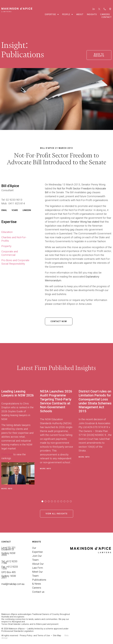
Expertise (52, 14)
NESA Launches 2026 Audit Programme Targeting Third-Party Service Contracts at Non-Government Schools (56, 401)
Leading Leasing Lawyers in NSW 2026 (18, 393)
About (80, 14)
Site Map (57, 635)
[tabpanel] (21, 439)
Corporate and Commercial (10, 253)
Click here (7, 454)
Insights (92, 14)
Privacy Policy (26, 635)
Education (7, 232)
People (68, 14)
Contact (107, 17)
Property (6, 246)
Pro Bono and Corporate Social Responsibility (15, 262)
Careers (105, 14)
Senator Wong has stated (85, 222)
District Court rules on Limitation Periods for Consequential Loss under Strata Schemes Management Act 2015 (95, 401)
